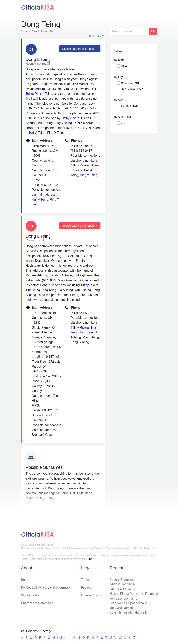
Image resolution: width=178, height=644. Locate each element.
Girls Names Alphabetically (128, 603)
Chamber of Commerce (37, 603)
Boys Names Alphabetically (128, 612)
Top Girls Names (121, 608)
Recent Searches (122, 580)
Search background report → (80, 49)
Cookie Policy (91, 595)
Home (25, 580)
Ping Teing (49, 290)
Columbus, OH (130, 83)
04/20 (122, 584)
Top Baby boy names (124, 598)
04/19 (131, 584)
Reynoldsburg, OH (132, 89)
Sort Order (95, 36)
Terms (85, 580)
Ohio (124, 66)
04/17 (122, 589)
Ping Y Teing (44, 94)
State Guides (30, 595)
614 (123, 123)
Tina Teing (33, 290)
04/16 (131, 589)
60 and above (129, 106)
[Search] (129, 31)
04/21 (113, 584)
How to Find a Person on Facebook (134, 594)
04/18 (113, 589)
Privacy (86, 588)
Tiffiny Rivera (70, 118)
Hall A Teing (44, 123)
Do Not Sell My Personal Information (46, 588)
